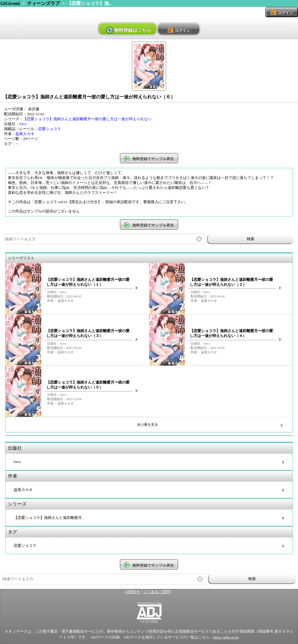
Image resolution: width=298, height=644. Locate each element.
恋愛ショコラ (49, 129)
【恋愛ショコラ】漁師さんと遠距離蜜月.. (49, 518)
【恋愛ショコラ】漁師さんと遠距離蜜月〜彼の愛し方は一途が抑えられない (87, 119)
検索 (251, 239)
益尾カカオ (25, 134)
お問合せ (132, 592)
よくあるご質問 (157, 592)
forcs (23, 124)
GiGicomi (10, 3)
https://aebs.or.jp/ (226, 637)
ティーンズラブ (43, 3)
